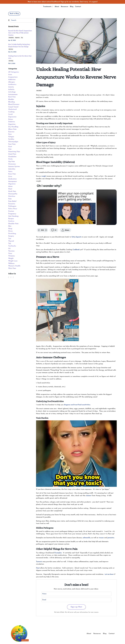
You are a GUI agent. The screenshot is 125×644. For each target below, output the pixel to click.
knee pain (12, 174)
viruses (101, 538)
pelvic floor (13, 209)
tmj (22, 38)
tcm (10, 239)
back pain (12, 97)
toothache (12, 246)
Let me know (109, 574)
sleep (10, 229)
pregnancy (12, 214)
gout (10, 147)
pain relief (39, 91)
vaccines (11, 251)
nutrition (11, 49)
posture (11, 211)
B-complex (58, 553)
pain (10, 199)
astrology (11, 61)
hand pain (12, 154)
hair (10, 149)
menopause (12, 181)
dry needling (13, 127)
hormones (12, 164)
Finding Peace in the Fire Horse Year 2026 (20, 57)
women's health (14, 266)
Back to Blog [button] (14, 14)
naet (10, 189)
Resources (65, 7)
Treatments (48, 7)
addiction (12, 80)
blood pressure (14, 104)
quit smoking (13, 216)
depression (12, 117)
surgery (11, 236)
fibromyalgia (13, 142)
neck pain (12, 191)
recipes (11, 219)
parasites (111, 538)
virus (10, 254)
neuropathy (13, 194)
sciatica (11, 221)
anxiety (11, 87)
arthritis (11, 90)
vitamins (11, 256)
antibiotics (12, 85)
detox (11, 119)
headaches (11, 38)
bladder (11, 99)
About (57, 7)
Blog (72, 7)
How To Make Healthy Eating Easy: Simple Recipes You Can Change (19, 46)
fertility (11, 139)
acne (10, 75)
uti (9, 249)
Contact (78, 7)
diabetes (12, 122)
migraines (17, 38)
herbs (10, 159)
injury (10, 171)
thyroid (11, 241)
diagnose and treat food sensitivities (78, 405)
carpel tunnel (13, 107)
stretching (12, 234)
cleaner (89, 496)
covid (10, 114)
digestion (12, 124)
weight (44, 176)
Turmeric (39, 562)
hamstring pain (14, 152)
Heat (38, 568)
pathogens (12, 206)
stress (10, 231)
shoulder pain (13, 224)
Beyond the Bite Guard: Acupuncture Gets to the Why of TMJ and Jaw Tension (20, 33)
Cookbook (76, 250)
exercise (11, 132)
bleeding (11, 102)
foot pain (12, 144)
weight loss (13, 261)
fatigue (11, 137)
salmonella (87, 538)
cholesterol (12, 109)
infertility (12, 169)
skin (10, 226)
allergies (11, 82)
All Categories (14, 72)
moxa (10, 186)
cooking (11, 112)
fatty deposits (77, 237)
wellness (11, 263)
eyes (10, 134)
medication (12, 179)
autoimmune (13, 95)
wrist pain (12, 268)
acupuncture (13, 77)
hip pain (11, 162)
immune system (14, 167)
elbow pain (12, 129)
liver (10, 176)
